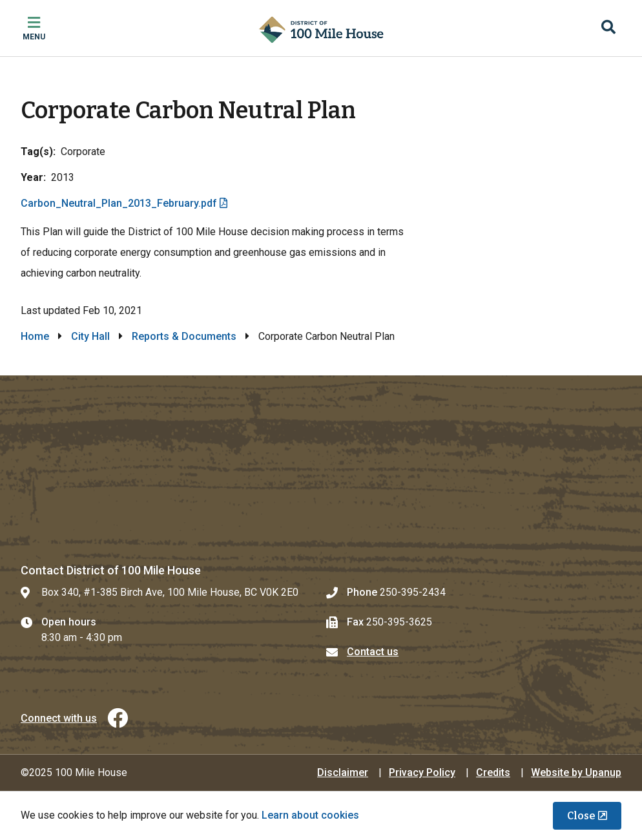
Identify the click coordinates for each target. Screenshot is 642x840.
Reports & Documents (184, 336)
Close (581, 816)
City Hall (90, 336)
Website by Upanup (576, 772)
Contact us (373, 652)
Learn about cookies (310, 815)
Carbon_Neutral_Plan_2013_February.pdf (119, 203)
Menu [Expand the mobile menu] (34, 37)
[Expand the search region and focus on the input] (608, 28)
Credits (493, 772)
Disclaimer (343, 772)
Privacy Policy (422, 772)
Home (35, 336)
